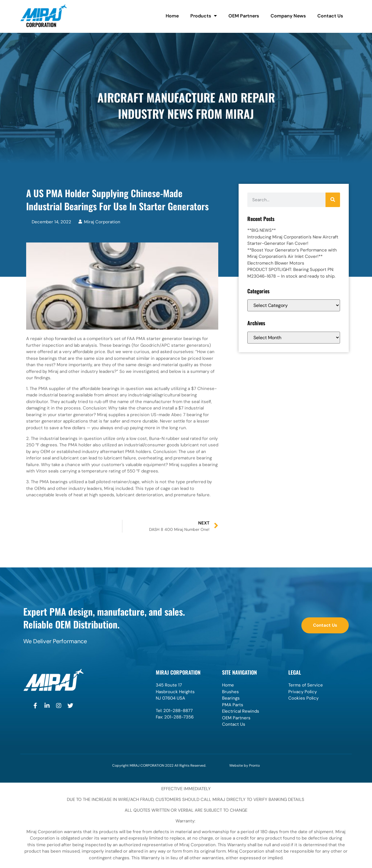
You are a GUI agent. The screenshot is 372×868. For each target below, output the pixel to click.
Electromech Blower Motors (276, 263)
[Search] (333, 200)
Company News (288, 16)
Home (172, 16)
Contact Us (330, 16)
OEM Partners (244, 16)
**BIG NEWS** (262, 230)
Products (204, 16)
